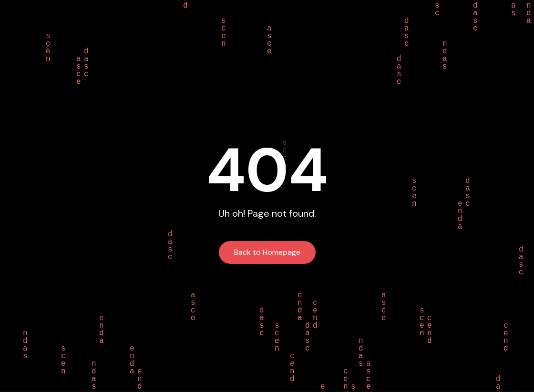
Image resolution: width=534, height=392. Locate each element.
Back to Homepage (267, 252)
